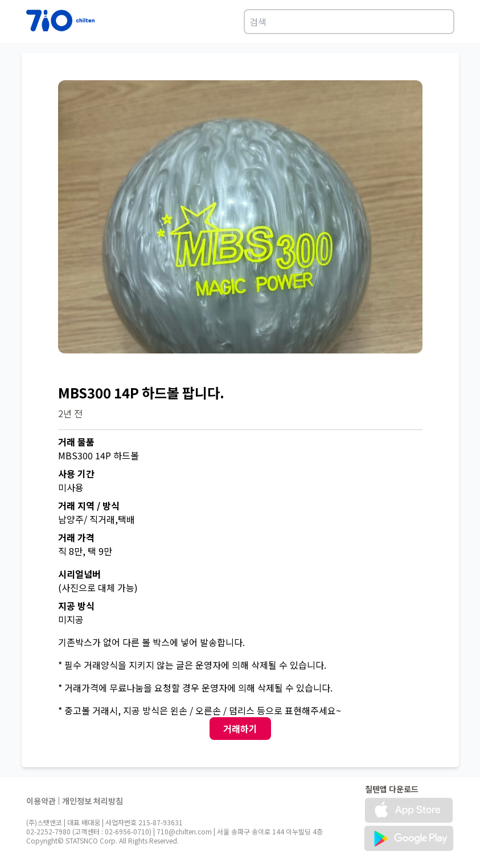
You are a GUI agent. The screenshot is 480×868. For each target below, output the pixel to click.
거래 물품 (76, 442)
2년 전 (70, 413)
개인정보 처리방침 (93, 801)
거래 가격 (76, 537)
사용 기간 (76, 474)
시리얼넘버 (79, 574)
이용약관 (41, 801)
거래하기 (240, 729)
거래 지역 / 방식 (89, 505)
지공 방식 (76, 606)
